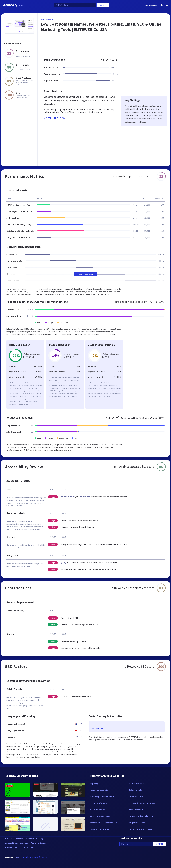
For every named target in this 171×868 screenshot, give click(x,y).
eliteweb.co (48, 19)
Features (19, 839)
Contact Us (32, 839)
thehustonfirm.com (99, 803)
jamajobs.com (136, 796)
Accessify (13, 5)
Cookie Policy (28, 847)
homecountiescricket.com (142, 816)
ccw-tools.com (136, 810)
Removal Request (39, 843)
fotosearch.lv (135, 790)
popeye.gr (95, 783)
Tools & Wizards (150, 5)
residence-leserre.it (99, 790)
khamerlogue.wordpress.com (104, 823)
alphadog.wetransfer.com (102, 796)
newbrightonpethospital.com (104, 829)
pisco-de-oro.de (97, 810)
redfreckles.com (137, 783)
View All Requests (86, 274)
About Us (164, 5)
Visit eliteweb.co (56, 118)
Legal (43, 839)
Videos (8, 839)
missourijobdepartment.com (143, 803)
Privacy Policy (12, 847)
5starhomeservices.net (101, 816)
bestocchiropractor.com (141, 829)
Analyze (103, 5)
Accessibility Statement (17, 843)
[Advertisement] (104, 46)
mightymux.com (137, 823)
